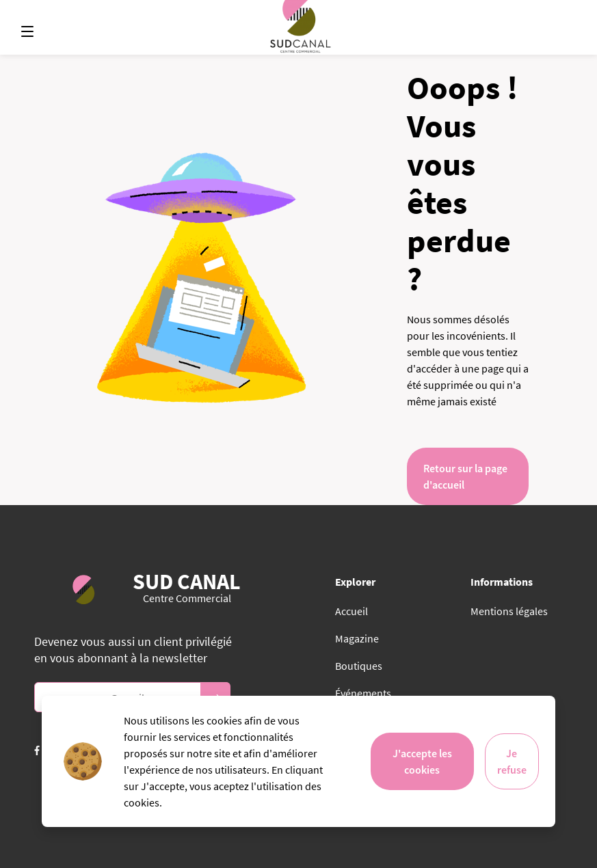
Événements (363, 693)
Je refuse (512, 761)
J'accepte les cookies (422, 761)
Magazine (357, 638)
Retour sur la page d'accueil (465, 476)
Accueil (351, 611)
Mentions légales (509, 611)
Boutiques (359, 666)
